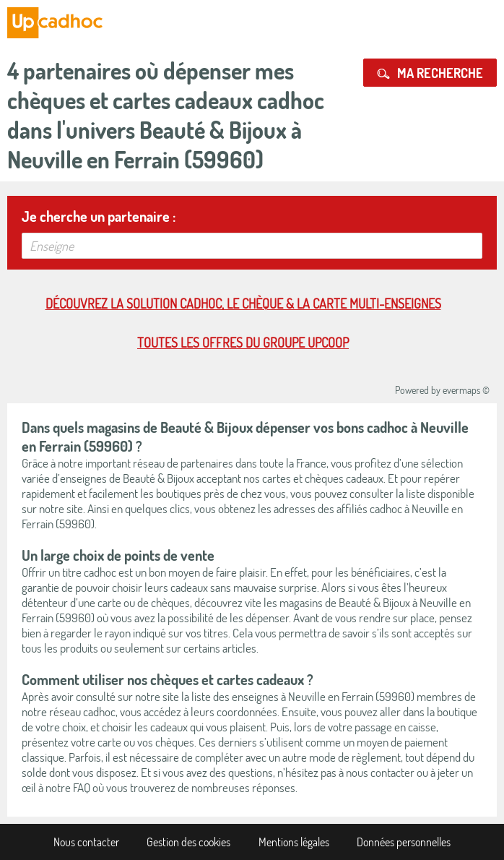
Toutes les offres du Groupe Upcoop (243, 343)
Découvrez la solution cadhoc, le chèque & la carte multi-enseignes (243, 304)
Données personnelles (404, 842)
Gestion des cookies (188, 842)
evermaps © (466, 390)
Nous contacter (86, 842)
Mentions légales (294, 842)
